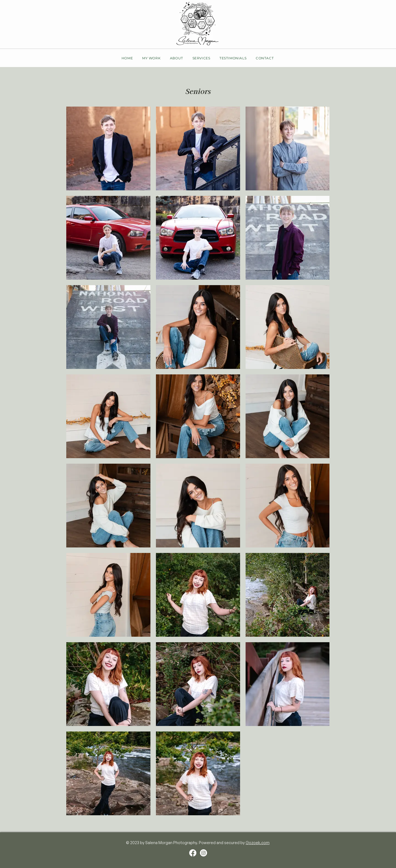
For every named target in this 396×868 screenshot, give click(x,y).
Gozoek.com (258, 843)
